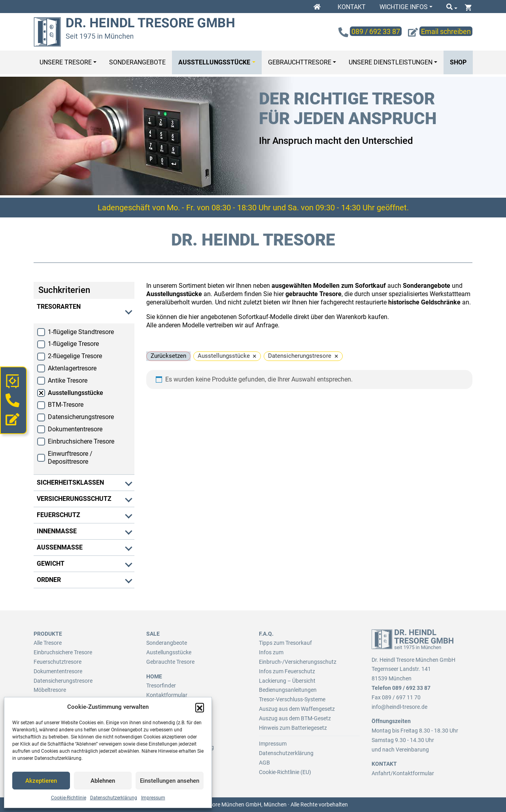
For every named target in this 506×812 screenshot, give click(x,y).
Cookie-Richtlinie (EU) (285, 772)
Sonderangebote (137, 62)
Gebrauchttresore (300, 62)
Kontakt (352, 7)
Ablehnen (103, 781)
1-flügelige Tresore (73, 344)
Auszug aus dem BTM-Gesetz (295, 718)
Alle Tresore (48, 643)
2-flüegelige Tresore (75, 356)
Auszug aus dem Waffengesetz (297, 709)
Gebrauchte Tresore (170, 662)
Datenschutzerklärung (114, 798)
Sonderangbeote (167, 643)
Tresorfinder (161, 685)
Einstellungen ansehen (170, 781)
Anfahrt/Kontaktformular (403, 773)
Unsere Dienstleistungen (391, 62)
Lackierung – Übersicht (287, 681)
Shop (458, 62)
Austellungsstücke (169, 652)
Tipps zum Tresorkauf (285, 643)
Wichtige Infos (404, 7)
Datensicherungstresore (81, 417)
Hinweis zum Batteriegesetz (293, 728)
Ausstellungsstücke (214, 62)
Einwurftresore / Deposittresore (70, 458)
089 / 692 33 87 (411, 688)
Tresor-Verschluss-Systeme (292, 699)
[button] (200, 707)
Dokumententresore (75, 429)
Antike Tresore (68, 381)
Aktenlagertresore (72, 368)
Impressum (153, 798)
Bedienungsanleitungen (288, 690)
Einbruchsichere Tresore (81, 441)
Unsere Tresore (66, 62)
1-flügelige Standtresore (81, 332)
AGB (264, 763)
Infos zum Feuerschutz (287, 671)
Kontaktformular (167, 695)
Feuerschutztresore (58, 662)
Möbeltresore (50, 690)
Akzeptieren (41, 781)
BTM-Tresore (66, 405)
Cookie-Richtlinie (69, 798)
